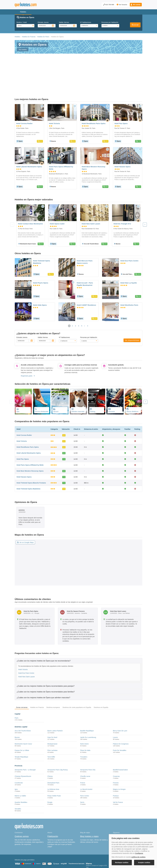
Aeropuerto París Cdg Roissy (58, 747)
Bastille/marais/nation (120, 747)
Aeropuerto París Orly (88, 747)
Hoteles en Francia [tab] (37, 685)
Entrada (43, 22)
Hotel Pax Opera (23, 436)
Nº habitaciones (86, 22)
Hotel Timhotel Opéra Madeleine (41, 239)
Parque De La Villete (22, 728)
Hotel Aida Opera (40, 282)
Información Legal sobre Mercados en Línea (28, 859)
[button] (136, 5)
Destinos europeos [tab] (53, 685)
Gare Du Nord (52, 714)
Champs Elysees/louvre (23, 753)
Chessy (50, 753)
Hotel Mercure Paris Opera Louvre (85, 239)
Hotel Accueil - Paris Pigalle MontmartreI (85, 261)
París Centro (85, 773)
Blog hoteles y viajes (89, 814)
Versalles (18, 786)
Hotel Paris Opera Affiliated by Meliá (30, 442)
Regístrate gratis (28, 353)
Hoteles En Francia (29, 37)
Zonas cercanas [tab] (22, 685)
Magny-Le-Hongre (119, 766)
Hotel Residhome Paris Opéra (28, 424)
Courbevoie (19, 760)
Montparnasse (52, 721)
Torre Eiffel (51, 734)
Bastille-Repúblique (87, 708)
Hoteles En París (43, 37)
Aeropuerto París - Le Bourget (25, 747)
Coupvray (116, 753)
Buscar (135, 25)
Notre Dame (84, 721)
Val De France (118, 780)
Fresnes (116, 760)
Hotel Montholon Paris (129, 282)
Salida (64, 22)
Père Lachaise (53, 728)
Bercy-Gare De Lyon (120, 708)
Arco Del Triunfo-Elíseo (23, 708)
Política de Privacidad (67, 856)
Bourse (17, 714)
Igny (16, 766)
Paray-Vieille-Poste (54, 773)
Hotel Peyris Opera (41, 260)
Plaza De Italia (85, 728)
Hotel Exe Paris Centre (129, 238)
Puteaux (116, 773)
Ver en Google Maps (25, 520)
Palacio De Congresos (121, 721)
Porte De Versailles (120, 728)
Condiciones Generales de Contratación (87, 856)
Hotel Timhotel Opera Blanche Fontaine (31, 460)
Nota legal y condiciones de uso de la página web (29, 856)
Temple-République (21, 734)
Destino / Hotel (22, 22)
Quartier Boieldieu (21, 780)
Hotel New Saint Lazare (26, 654)
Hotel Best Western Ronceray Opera (30, 448)
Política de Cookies (52, 856)
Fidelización (53, 814)
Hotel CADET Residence (86, 282)
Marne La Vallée (20, 773)
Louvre (115, 714)
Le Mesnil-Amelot (86, 766)
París (17, 695)
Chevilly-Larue (85, 753)
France (83, 760)
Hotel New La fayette (129, 260)
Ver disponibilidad (132, 318)
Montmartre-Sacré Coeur (23, 721)
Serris (82, 780)
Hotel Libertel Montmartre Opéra (29, 430)
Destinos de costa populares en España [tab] (77, 685)
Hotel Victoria (22, 418)
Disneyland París (53, 760)
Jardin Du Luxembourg (88, 714)
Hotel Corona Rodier (24, 412)
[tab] (78, 638)
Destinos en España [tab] (101, 685)
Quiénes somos (22, 814)
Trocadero (84, 734)
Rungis (50, 780)
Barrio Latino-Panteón (55, 708)
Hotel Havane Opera (24, 454)
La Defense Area (53, 766)
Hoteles (17, 37)
